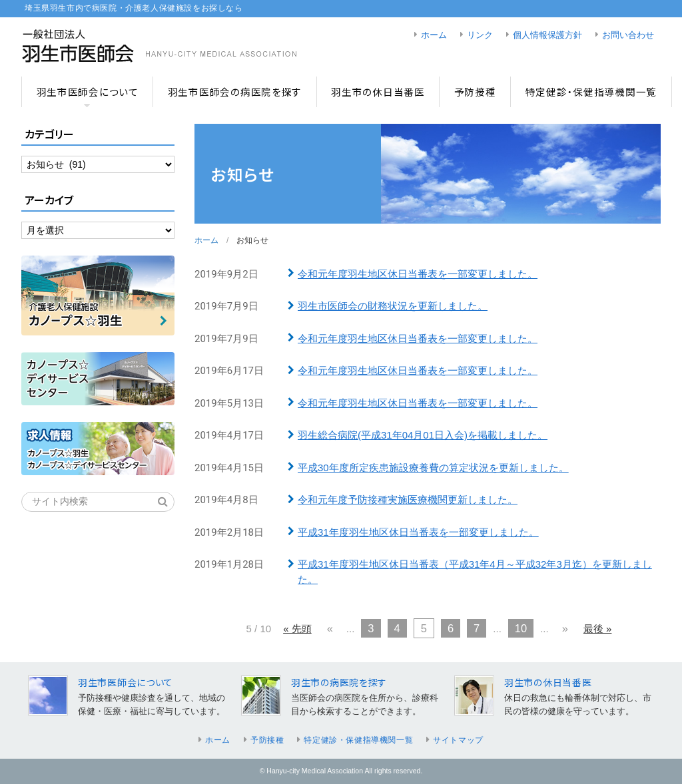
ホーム (434, 35)
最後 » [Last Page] (598, 629)
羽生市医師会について (88, 92)
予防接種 (475, 92)
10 (521, 628)
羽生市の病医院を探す (339, 682)
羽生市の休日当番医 (378, 92)
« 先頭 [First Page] (297, 629)
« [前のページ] (330, 628)
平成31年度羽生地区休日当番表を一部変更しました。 (418, 532)
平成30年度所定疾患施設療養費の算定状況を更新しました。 (433, 468)
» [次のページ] (565, 628)
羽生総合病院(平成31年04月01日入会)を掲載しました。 (423, 435)
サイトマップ (458, 740)
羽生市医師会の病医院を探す (235, 92)
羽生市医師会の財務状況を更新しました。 (393, 306)
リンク (480, 35)
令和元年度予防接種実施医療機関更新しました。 (408, 499)
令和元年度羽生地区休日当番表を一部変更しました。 (418, 274)
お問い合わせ (628, 35)
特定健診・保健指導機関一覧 (591, 92)
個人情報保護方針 (547, 35)
